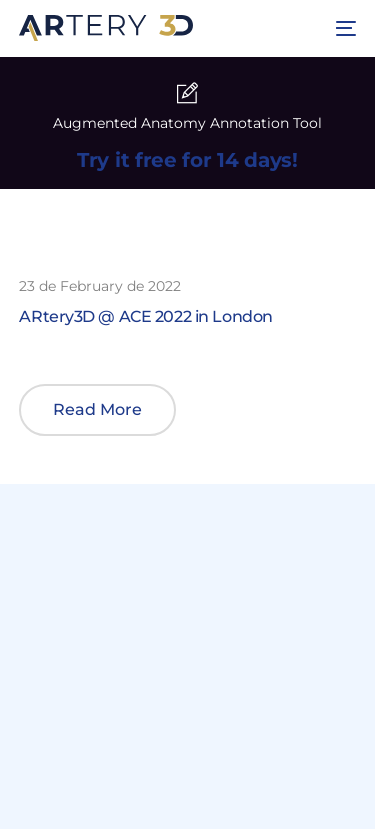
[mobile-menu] (343, 28)
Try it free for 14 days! (187, 160)
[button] (97, 410)
